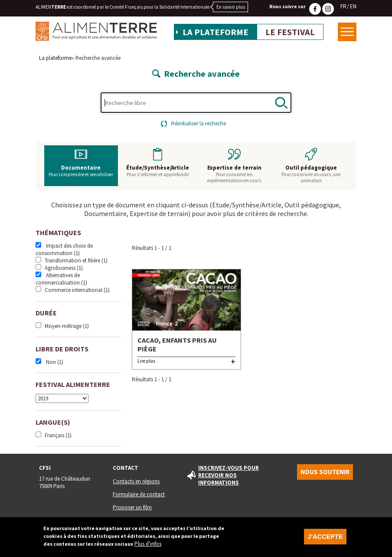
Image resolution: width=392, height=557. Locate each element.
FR (343, 6)
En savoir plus (231, 7)
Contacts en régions (136, 481)
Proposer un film (132, 507)
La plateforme (216, 32)
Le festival (290, 32)
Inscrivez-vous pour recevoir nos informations (229, 475)
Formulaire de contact (139, 494)
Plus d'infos (148, 546)
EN (353, 6)
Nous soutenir (325, 472)
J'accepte (325, 539)
